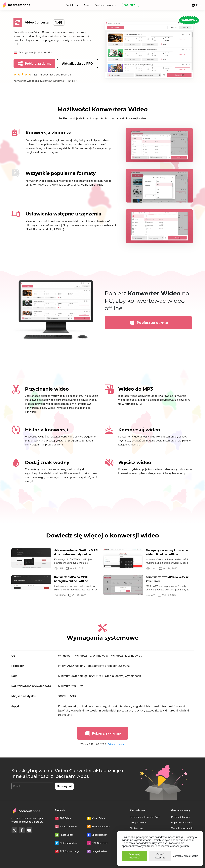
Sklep (87, 5)
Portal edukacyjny (181, 817)
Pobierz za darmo (34, 64)
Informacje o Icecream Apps (145, 817)
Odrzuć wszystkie (160, 856)
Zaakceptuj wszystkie (134, 856)
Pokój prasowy (138, 823)
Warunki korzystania (182, 828)
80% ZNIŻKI (130, 5)
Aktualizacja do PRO (77, 64)
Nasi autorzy (137, 828)
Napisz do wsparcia (182, 823)
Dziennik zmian (116, 744)
